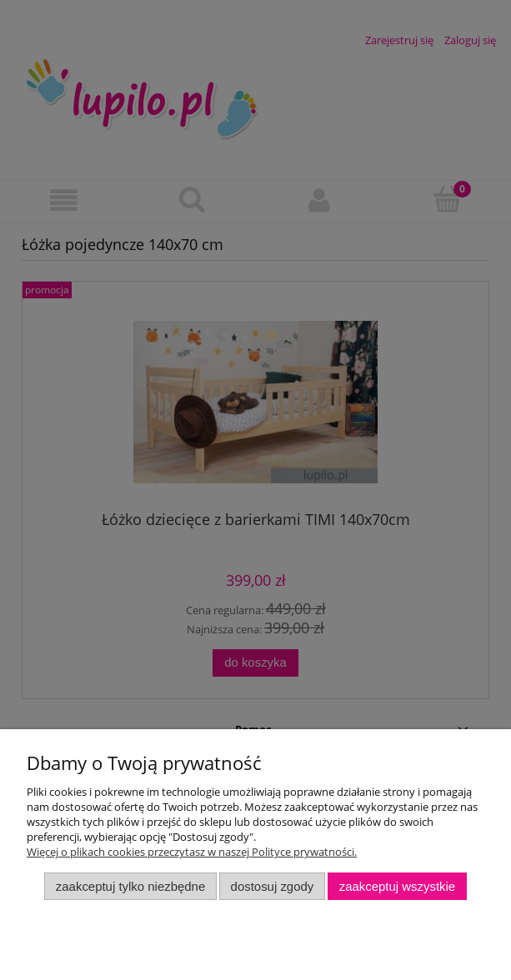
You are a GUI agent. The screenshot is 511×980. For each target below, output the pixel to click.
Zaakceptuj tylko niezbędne (130, 886)
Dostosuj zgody (273, 886)
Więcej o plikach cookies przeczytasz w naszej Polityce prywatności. (192, 852)
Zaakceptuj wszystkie (397, 886)
